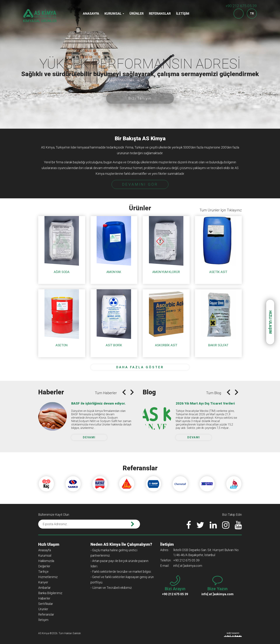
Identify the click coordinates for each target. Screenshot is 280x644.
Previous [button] (124, 392)
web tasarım (233, 633)
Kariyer (43, 582)
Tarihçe (43, 572)
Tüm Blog (214, 393)
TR (252, 13)
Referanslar (160, 13)
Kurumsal (114, 13)
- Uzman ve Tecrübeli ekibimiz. (111, 588)
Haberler (44, 598)
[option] (140, 64)
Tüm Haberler (106, 393)
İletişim (183, 13)
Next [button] (132, 392)
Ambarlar (44, 588)
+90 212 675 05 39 (241, 6)
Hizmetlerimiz (48, 577)
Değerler (44, 566)
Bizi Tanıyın (140, 98)
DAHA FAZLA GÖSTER (140, 367)
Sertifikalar (46, 604)
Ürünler (137, 13)
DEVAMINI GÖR (140, 184)
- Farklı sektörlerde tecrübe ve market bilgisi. (121, 572)
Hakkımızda (46, 561)
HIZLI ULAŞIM (270, 322)
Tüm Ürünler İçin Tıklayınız (221, 210)
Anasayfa (91, 13)
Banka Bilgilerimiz (50, 593)
